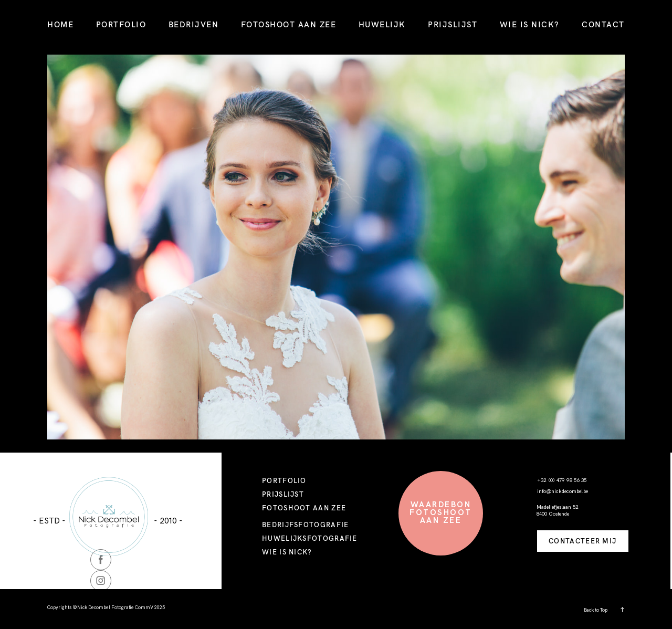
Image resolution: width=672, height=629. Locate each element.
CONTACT (603, 24)
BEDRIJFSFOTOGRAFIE (305, 525)
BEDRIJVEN (194, 24)
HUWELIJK (382, 24)
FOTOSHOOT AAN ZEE (289, 24)
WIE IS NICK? (530, 24)
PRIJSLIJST (453, 24)
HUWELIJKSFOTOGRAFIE (310, 538)
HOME (60, 24)
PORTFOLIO (121, 24)
